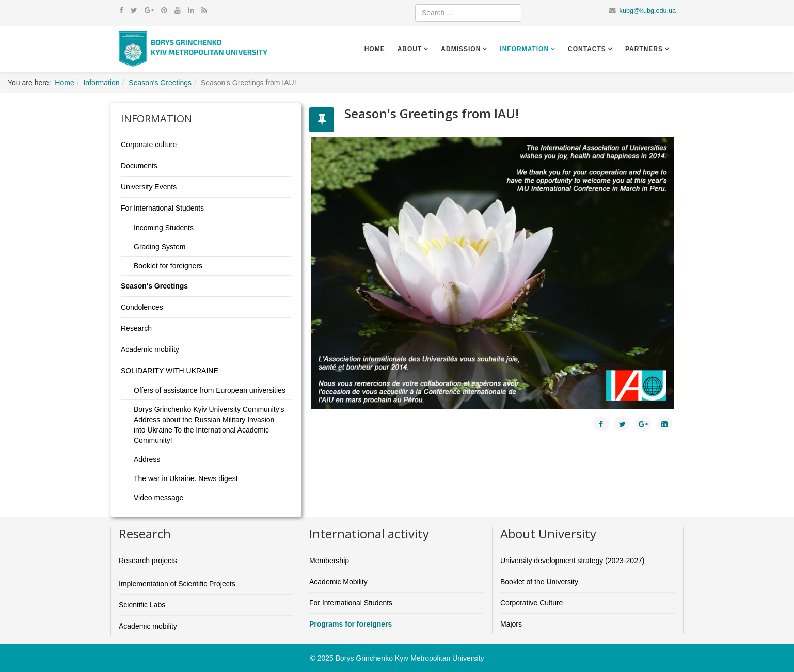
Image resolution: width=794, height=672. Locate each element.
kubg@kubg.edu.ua (648, 11)
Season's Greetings (160, 83)
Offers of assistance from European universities (210, 390)
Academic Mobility (338, 582)
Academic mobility (150, 349)
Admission (461, 49)
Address (147, 459)
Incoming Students (164, 228)
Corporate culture (149, 145)
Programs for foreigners (351, 624)
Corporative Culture (531, 603)
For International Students (162, 208)
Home (375, 49)
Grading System (160, 247)
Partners (644, 49)
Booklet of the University (539, 582)
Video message (158, 498)
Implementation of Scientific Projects (177, 584)
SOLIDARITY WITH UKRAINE (170, 371)
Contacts (587, 49)
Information (524, 49)
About (410, 49)
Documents (139, 166)
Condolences (142, 307)
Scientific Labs (142, 605)
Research (136, 328)
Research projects (148, 561)
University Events (149, 187)
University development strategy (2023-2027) (572, 561)
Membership (329, 561)
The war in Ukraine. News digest (186, 478)
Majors (511, 624)
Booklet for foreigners (168, 266)
